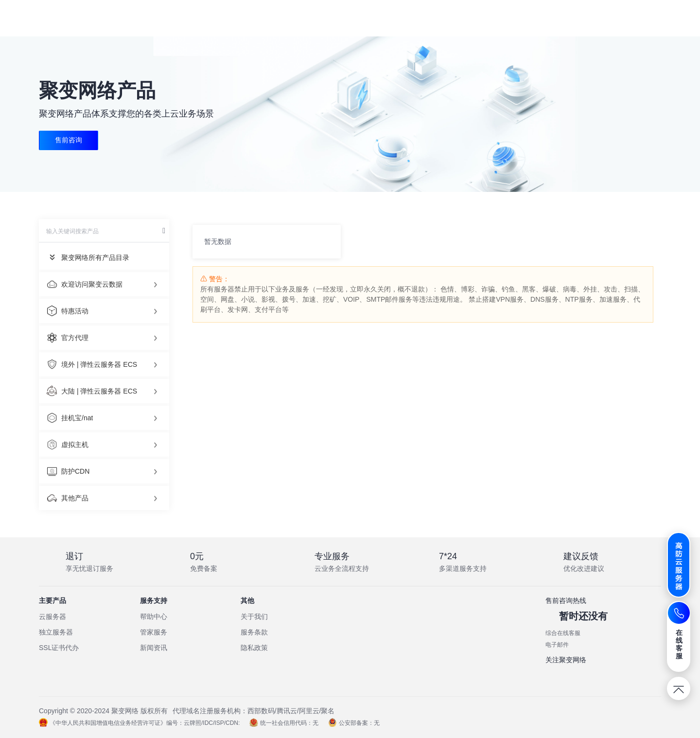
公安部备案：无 (354, 723)
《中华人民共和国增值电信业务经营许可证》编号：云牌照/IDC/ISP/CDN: (139, 723)
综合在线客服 (563, 633)
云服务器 (52, 617)
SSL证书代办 (59, 648)
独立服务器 (56, 632)
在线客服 (679, 644)
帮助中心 (154, 617)
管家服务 (154, 632)
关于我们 (254, 617)
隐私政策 (254, 648)
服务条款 (254, 632)
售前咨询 (69, 140)
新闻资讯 (154, 648)
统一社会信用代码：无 (284, 723)
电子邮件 (557, 645)
